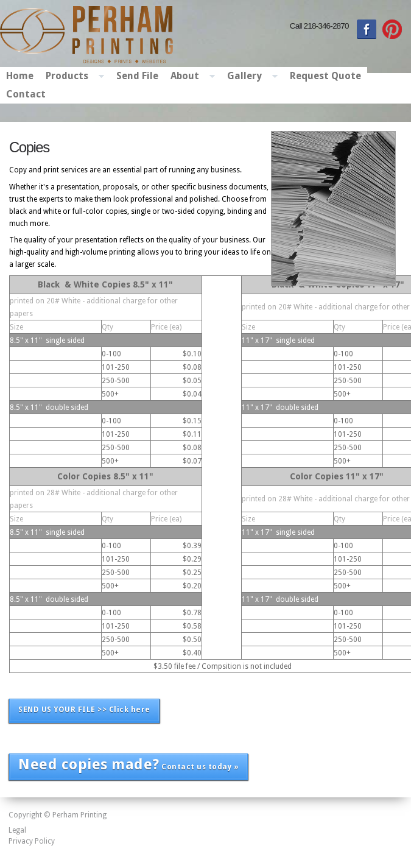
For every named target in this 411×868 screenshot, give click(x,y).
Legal (17, 830)
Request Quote (325, 76)
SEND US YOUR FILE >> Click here (84, 710)
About (190, 77)
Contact (26, 94)
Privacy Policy (32, 841)
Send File (137, 76)
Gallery (249, 77)
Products (72, 77)
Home (20, 76)
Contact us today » (128, 764)
